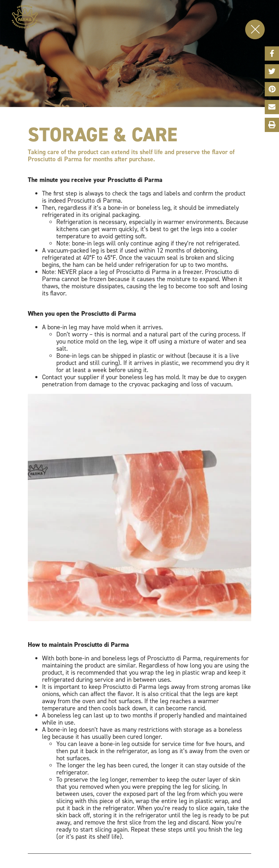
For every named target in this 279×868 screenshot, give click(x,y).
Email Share (272, 106)
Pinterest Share (272, 88)
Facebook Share (272, 52)
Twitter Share (272, 70)
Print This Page (272, 125)
